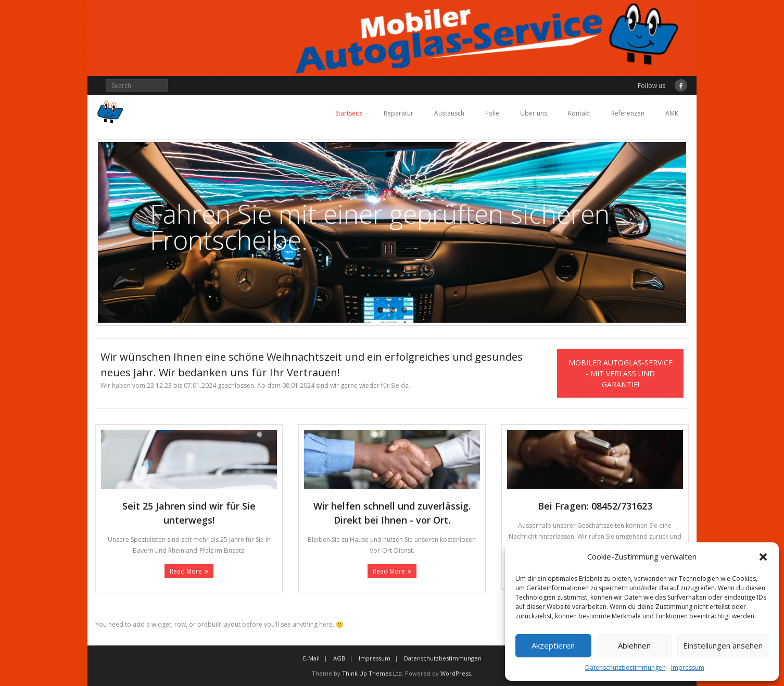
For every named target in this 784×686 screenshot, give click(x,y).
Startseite (349, 113)
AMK (672, 113)
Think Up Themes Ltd (372, 673)
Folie (492, 113)
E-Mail (311, 658)
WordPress (456, 673)
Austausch (449, 113)
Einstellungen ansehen (723, 645)
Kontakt (579, 113)
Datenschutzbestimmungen (625, 668)
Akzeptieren (553, 645)
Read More (186, 571)
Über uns (534, 113)
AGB (339, 658)
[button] (763, 557)
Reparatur (399, 113)
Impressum (688, 668)
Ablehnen (634, 645)
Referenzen (628, 113)
